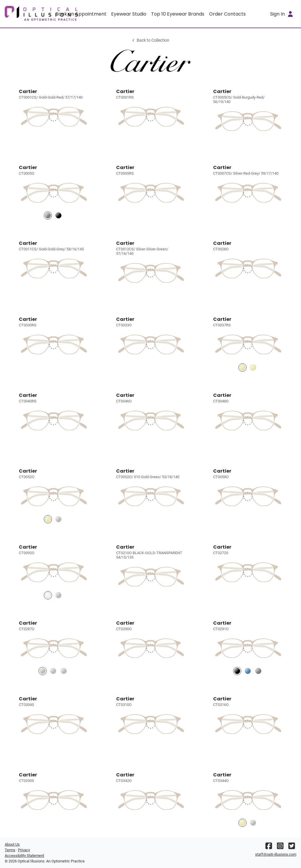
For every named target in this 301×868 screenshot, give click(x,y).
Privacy (24, 850)
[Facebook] (269, 847)
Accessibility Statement (24, 856)
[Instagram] (280, 847)
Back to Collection (150, 40)
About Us (12, 844)
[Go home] (41, 14)
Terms (10, 850)
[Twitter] (292, 847)
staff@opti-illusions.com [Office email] (276, 854)
